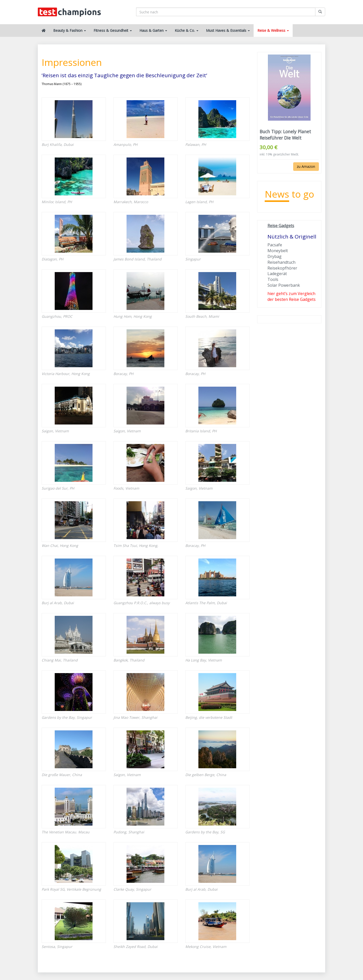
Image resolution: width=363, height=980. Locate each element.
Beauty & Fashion (70, 30)
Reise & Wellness (273, 30)
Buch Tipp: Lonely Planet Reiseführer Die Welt (285, 135)
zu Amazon (306, 166)
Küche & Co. (187, 30)
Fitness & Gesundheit (113, 30)
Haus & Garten (153, 30)
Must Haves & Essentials (228, 30)
